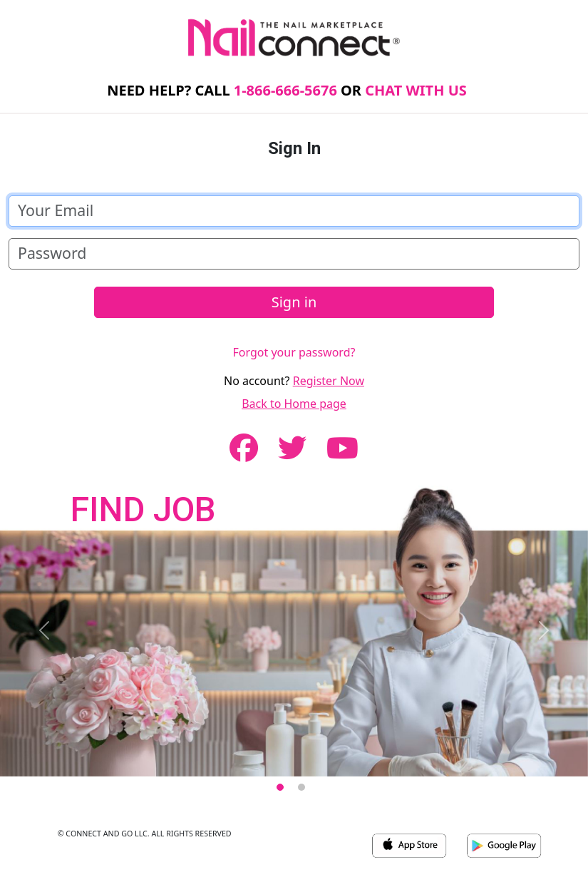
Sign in (294, 302)
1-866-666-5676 (285, 90)
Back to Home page (294, 404)
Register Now (329, 381)
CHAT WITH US (416, 90)
